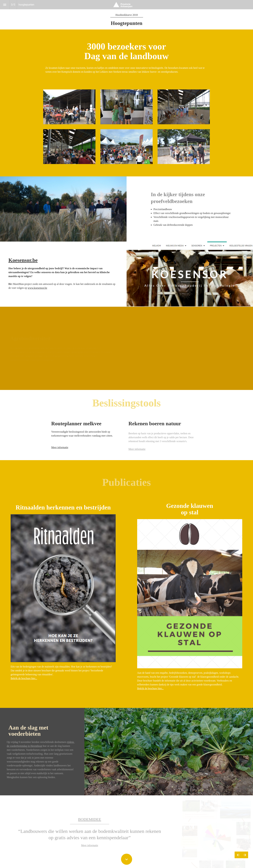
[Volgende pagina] (245, 855)
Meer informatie (60, 447)
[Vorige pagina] (238, 855)
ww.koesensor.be (38, 288)
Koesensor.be (23, 260)
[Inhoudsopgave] (5, 5)
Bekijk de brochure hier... (24, 678)
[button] (127, 5)
